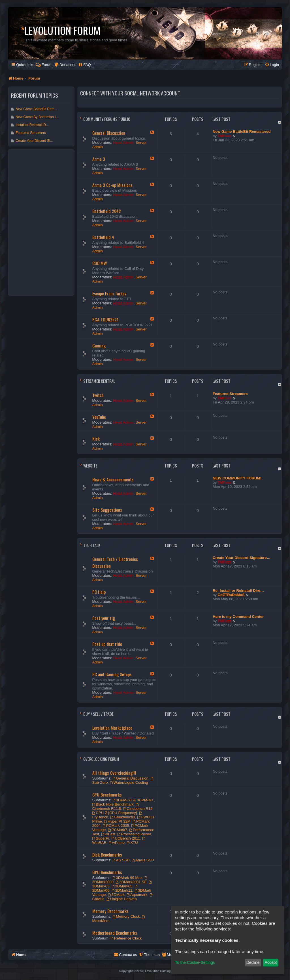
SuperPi (101, 838)
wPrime (117, 843)
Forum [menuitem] (44, 65)
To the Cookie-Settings (195, 962)
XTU (132, 843)
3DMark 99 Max (127, 878)
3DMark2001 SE (131, 882)
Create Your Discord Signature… (242, 558)
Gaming (99, 345)
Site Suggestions (107, 510)
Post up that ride (107, 644)
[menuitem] (65, 65)
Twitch (98, 395)
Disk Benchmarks (107, 855)
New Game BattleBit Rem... (36, 109)
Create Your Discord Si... (34, 141)
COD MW (100, 263)
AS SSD (121, 860)
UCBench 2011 (126, 838)
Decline (253, 962)
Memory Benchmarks (110, 911)
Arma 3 (99, 159)
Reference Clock (126, 938)
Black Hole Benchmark (113, 804)
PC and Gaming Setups (112, 674)
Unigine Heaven (122, 899)
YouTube (99, 417)
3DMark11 (122, 890)
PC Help (99, 592)
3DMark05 (122, 886)
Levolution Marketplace (112, 728)
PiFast (108, 834)
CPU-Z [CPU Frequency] (115, 813)
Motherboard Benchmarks (115, 933)
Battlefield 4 (103, 237)
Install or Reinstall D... (32, 125)
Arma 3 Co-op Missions (112, 185)
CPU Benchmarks (107, 795)
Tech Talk (92, 545)
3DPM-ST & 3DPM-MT (133, 800)
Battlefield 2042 (107, 211)
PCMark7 (118, 830)
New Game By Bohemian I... (37, 117)
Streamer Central (99, 381)
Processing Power (134, 834)
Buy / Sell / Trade (98, 714)
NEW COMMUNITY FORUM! (237, 478)
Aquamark (137, 895)
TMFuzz (225, 136)
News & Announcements (113, 479)
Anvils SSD (143, 860)
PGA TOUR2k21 (105, 319)
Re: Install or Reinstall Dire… (238, 591)
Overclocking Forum (101, 759)
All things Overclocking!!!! (114, 773)
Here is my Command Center (238, 617)
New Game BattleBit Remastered (242, 132)
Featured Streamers (230, 394)
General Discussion (109, 133)
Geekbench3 (123, 817)
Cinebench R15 (138, 809)
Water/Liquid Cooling (129, 782)
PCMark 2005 (116, 826)
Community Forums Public (107, 119)
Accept (271, 962)
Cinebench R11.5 (116, 807)
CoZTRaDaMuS (231, 595)
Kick (96, 439)
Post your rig (104, 618)
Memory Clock (126, 916)
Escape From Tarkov (109, 293)
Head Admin (123, 143)
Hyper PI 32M (117, 821)
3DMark (116, 895)
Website (90, 466)
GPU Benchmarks (107, 872)
